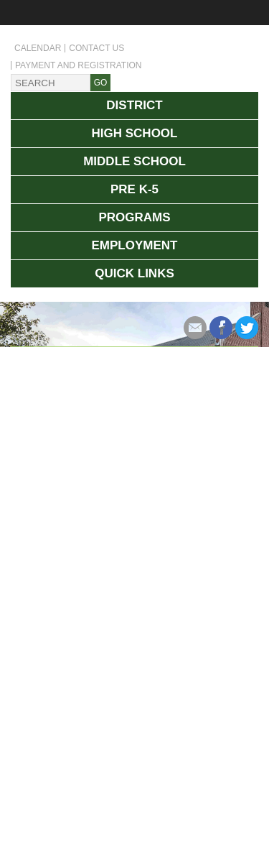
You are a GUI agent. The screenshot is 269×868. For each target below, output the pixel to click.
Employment (135, 245)
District (134, 105)
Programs (134, 217)
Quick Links (134, 273)
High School (135, 133)
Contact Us (96, 48)
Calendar (38, 48)
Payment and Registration (78, 65)
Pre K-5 (134, 189)
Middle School (134, 161)
